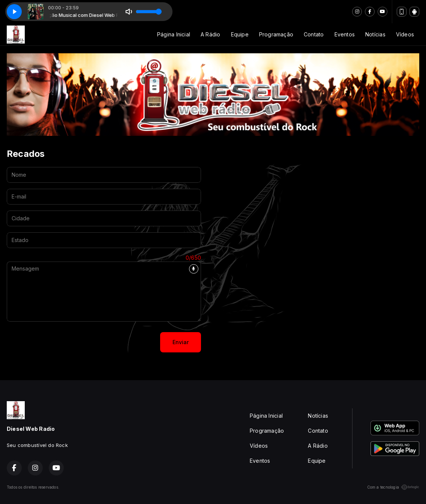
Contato (314, 34)
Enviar (181, 342)
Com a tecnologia (393, 487)
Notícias (375, 34)
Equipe (240, 34)
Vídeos (405, 34)
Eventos (345, 34)
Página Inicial (174, 34)
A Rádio (210, 34)
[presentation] (64, 342)
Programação (276, 34)
